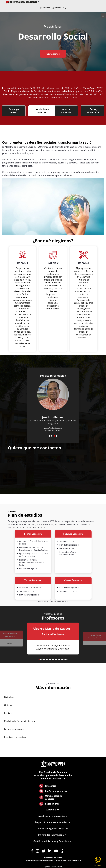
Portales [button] (57, 8)
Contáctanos (53, 54)
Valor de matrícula (66, 111)
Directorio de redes (53, 858)
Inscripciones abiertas (42, 111)
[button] (65, 8)
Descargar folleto (14, 111)
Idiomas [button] (45, 8)
